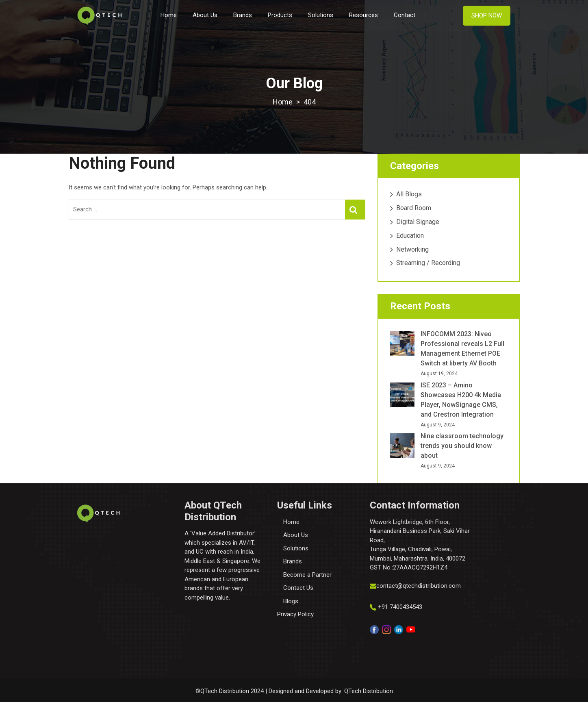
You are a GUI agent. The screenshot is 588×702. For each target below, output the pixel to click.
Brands (243, 15)
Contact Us (298, 588)
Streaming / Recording (428, 263)
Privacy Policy (295, 614)
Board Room (414, 208)
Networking (412, 249)
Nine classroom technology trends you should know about (462, 446)
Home (169, 15)
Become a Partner (307, 575)
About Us (205, 15)
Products (280, 15)
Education (410, 236)
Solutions (321, 15)
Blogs (291, 601)
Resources (363, 15)
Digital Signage (418, 222)
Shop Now (487, 15)
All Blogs (409, 194)
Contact (405, 15)
